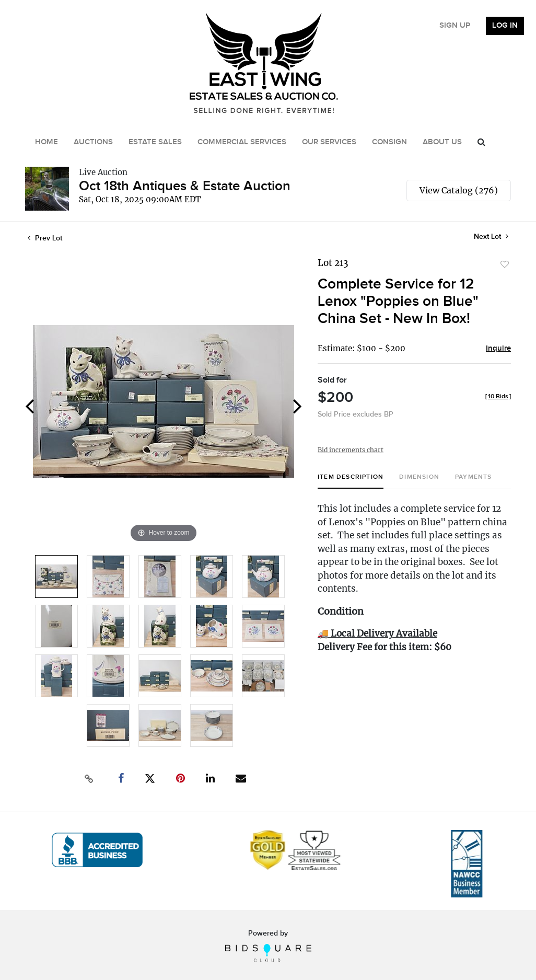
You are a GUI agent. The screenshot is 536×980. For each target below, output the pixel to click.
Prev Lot (45, 238)
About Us (442, 142)
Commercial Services (242, 142)
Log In (505, 26)
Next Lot (491, 237)
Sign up (455, 26)
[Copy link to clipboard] (89, 779)
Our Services (329, 142)
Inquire (498, 349)
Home (46, 142)
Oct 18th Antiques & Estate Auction (185, 186)
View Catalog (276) (459, 190)
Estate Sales (155, 142)
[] (498, 396)
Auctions (93, 142)
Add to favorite (505, 264)
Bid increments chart (351, 450)
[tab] (351, 481)
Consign (389, 142)
